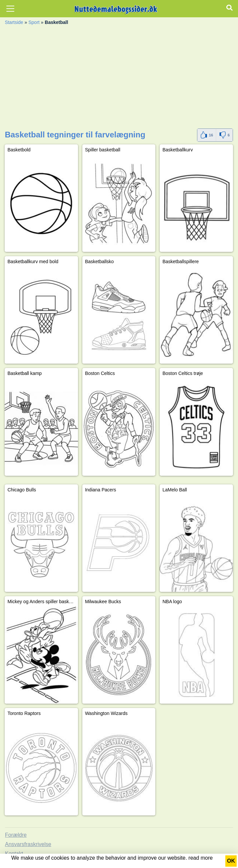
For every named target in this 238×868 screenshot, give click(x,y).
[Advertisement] (119, 79)
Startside (14, 22)
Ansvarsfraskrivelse (28, 844)
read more (200, 858)
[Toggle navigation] (10, 9)
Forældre (16, 835)
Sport (34, 22)
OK (231, 861)
